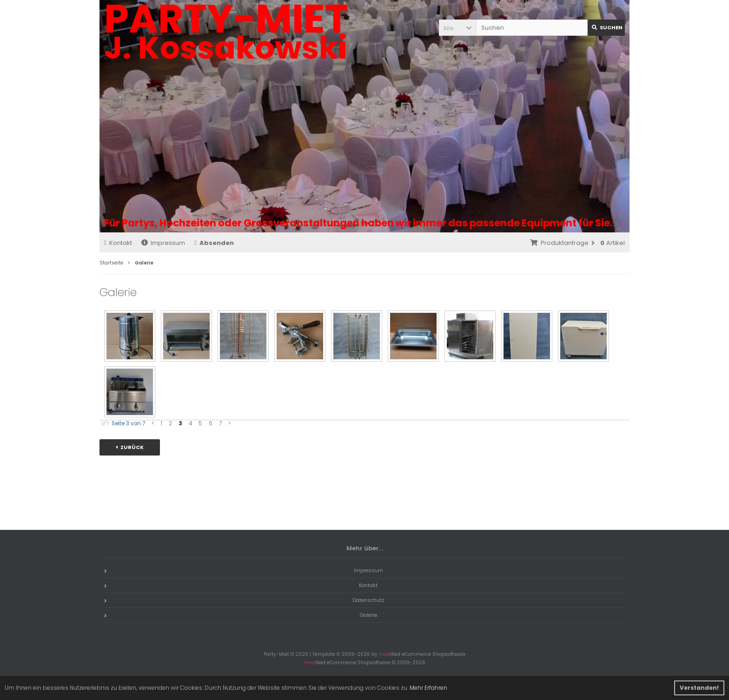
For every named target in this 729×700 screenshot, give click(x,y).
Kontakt (118, 243)
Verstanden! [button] (699, 688)
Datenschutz (244, 600)
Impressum (163, 243)
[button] (457, 28)
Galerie (241, 615)
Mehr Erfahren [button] (428, 688)
